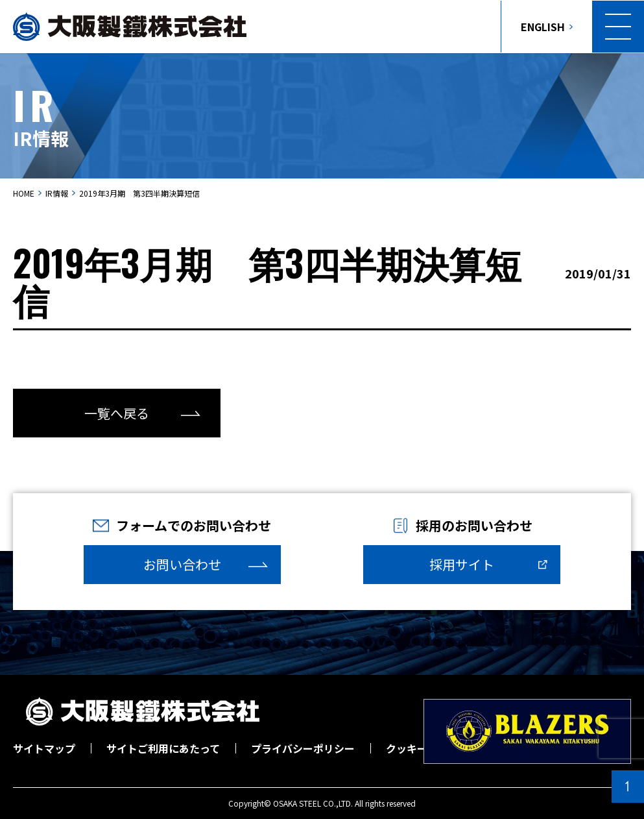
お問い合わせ (182, 564)
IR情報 (57, 193)
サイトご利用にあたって (163, 748)
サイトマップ (44, 748)
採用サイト (462, 564)
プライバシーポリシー (303, 748)
